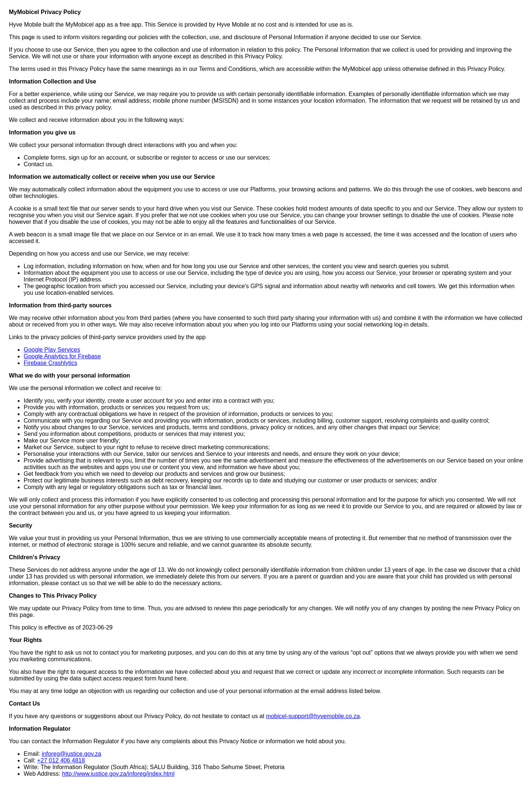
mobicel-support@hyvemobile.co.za (313, 716)
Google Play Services (52, 350)
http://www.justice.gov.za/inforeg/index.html (118, 774)
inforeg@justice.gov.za (71, 754)
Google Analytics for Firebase (62, 356)
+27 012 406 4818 (61, 760)
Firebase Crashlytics (50, 363)
